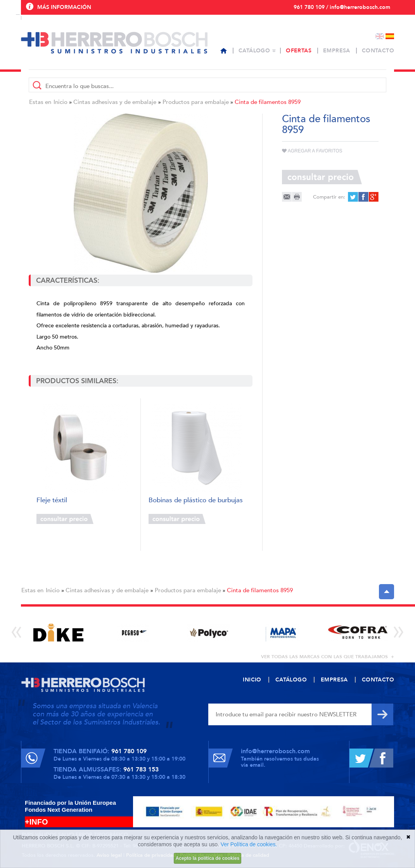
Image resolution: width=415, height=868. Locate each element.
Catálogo (254, 51)
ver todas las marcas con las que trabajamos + (328, 657)
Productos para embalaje (196, 102)
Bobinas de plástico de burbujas (196, 501)
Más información (64, 7)
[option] (58, 632)
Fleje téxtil (52, 501)
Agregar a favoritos (312, 151)
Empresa (337, 51)
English (380, 36)
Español (390, 36)
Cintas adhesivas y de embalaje (115, 102)
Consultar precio (65, 519)
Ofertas (299, 51)
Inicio (61, 102)
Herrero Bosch (114, 43)
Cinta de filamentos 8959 (268, 102)
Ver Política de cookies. (249, 844)
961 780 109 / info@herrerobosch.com (342, 7)
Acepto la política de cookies (208, 858)
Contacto (378, 51)
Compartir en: (329, 197)
